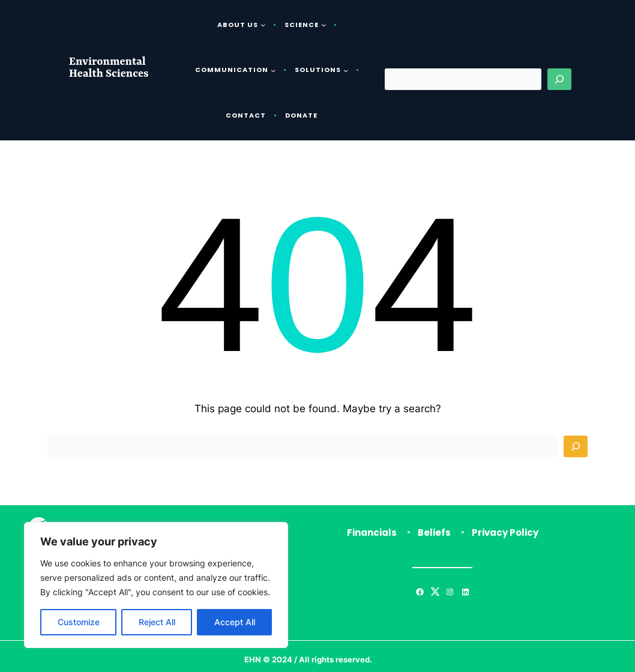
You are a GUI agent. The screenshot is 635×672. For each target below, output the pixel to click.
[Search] (559, 79)
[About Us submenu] (263, 25)
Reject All (157, 622)
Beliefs (434, 532)
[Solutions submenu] (346, 70)
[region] (156, 585)
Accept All (235, 622)
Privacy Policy (505, 532)
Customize (79, 622)
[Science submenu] (324, 25)
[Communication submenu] (273, 70)
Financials (372, 532)
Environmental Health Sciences (109, 68)
